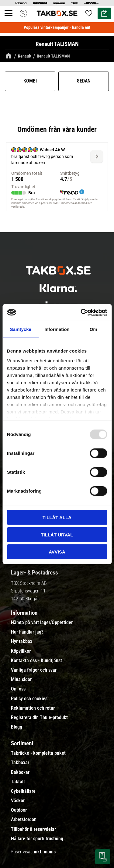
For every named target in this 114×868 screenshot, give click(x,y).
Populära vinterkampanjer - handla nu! (57, 27)
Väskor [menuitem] (18, 801)
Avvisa (57, 552)
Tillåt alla (57, 517)
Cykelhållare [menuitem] (23, 791)
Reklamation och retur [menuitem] (33, 708)
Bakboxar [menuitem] (20, 772)
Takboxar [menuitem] (20, 763)
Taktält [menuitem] (18, 782)
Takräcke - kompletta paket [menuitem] (38, 753)
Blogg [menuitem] (17, 727)
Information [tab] (57, 329)
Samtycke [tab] (21, 329)
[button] (12, 20)
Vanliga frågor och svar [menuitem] (34, 670)
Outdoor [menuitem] (19, 810)
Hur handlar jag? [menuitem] (27, 632)
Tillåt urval (57, 534)
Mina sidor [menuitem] (21, 680)
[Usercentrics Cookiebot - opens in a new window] (81, 312)
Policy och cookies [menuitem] (29, 699)
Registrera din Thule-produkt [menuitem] (39, 718)
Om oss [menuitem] (18, 689)
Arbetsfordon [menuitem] (24, 820)
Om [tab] (93, 329)
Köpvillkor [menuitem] (21, 651)
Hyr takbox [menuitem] (22, 641)
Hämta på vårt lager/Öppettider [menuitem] (42, 623)
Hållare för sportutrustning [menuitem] (37, 839)
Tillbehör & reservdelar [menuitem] (33, 829)
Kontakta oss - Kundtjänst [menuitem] (36, 661)
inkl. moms (45, 852)
